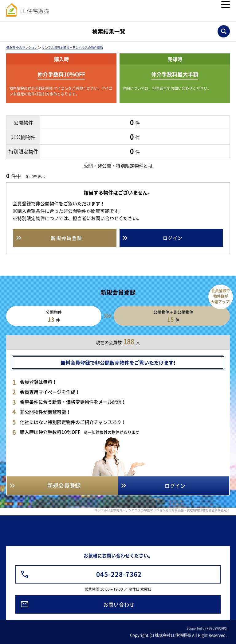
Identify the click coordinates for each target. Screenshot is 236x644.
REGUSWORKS (217, 628)
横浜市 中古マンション (22, 47)
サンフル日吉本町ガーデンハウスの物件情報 (73, 47)
